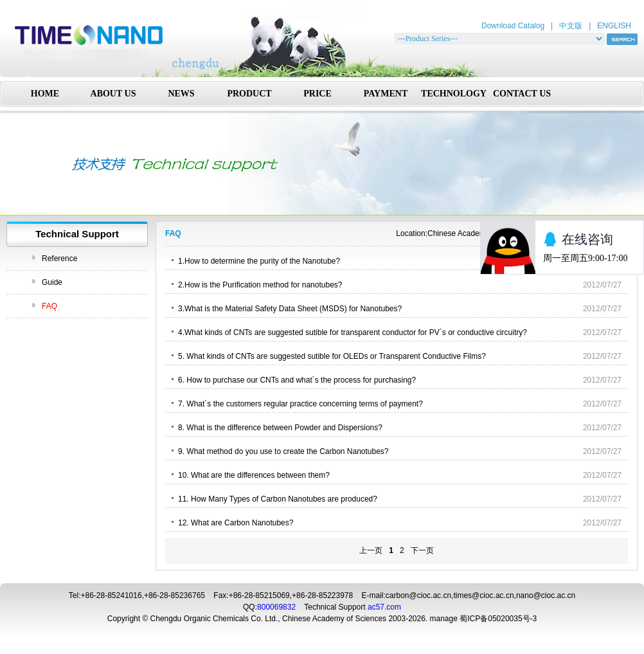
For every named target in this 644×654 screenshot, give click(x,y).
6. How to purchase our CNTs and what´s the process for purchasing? (297, 380)
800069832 (276, 607)
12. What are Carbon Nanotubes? (236, 523)
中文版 (571, 26)
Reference (59, 259)
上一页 (371, 550)
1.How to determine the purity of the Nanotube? (259, 261)
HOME (45, 94)
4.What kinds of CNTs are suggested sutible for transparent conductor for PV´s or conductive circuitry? (353, 332)
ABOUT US (113, 94)
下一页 (422, 550)
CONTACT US (522, 94)
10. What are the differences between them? (254, 475)
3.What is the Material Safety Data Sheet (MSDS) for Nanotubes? (290, 309)
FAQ (49, 306)
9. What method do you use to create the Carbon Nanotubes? (283, 451)
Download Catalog (513, 26)
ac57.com (384, 607)
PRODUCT (249, 94)
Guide (52, 282)
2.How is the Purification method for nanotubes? (260, 285)
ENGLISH (614, 26)
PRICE (318, 94)
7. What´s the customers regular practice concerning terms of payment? (300, 404)
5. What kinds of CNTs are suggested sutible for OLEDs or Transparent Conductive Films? (332, 356)
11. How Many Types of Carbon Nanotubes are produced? (278, 499)
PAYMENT (386, 94)
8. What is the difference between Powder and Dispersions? (280, 428)
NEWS (181, 94)
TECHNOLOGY (454, 94)
